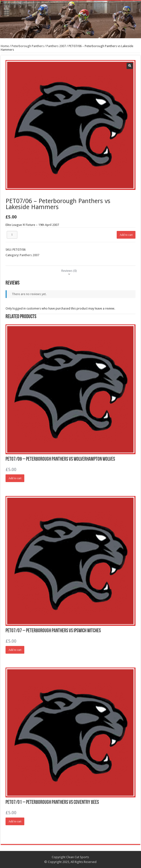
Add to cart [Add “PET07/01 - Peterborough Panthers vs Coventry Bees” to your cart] (15, 821)
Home (5, 46)
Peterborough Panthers (28, 46)
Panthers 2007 (56, 46)
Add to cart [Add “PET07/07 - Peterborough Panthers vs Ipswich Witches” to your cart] (15, 650)
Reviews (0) (69, 271)
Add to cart (126, 235)
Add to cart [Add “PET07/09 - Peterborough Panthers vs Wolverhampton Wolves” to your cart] (15, 478)
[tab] (69, 271)
